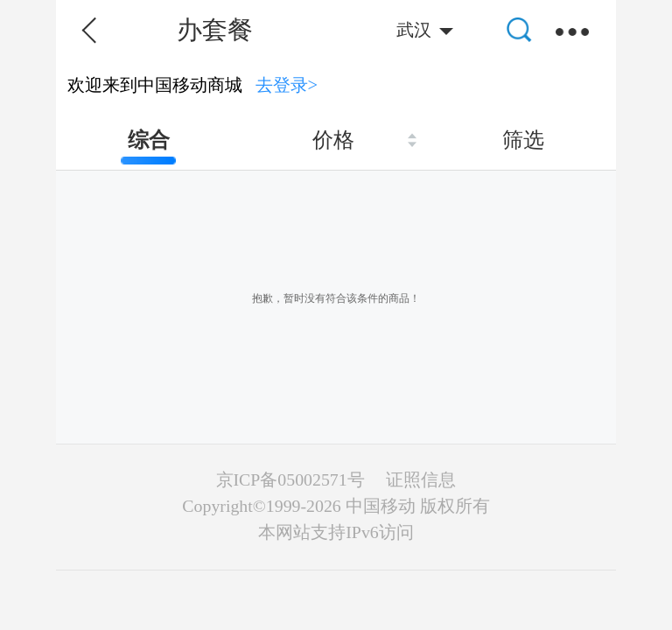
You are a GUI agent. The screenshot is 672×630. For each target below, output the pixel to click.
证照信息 (421, 479)
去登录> (287, 85)
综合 (149, 140)
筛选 (523, 140)
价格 (333, 140)
